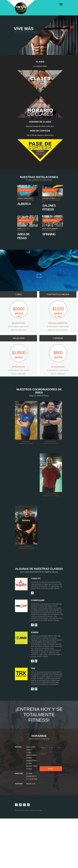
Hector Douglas (51, 441)
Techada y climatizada (25, 200)
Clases (40, 62)
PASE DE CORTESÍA (40, 131)
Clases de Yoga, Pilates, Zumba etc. (52, 200)
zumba (35, 632)
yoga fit (36, 579)
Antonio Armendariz (26, 546)
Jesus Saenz (26, 442)
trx (33, 669)
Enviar (51, 769)
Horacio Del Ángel (51, 494)
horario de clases (40, 122)
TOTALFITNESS (20, 810)
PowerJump (38, 600)
